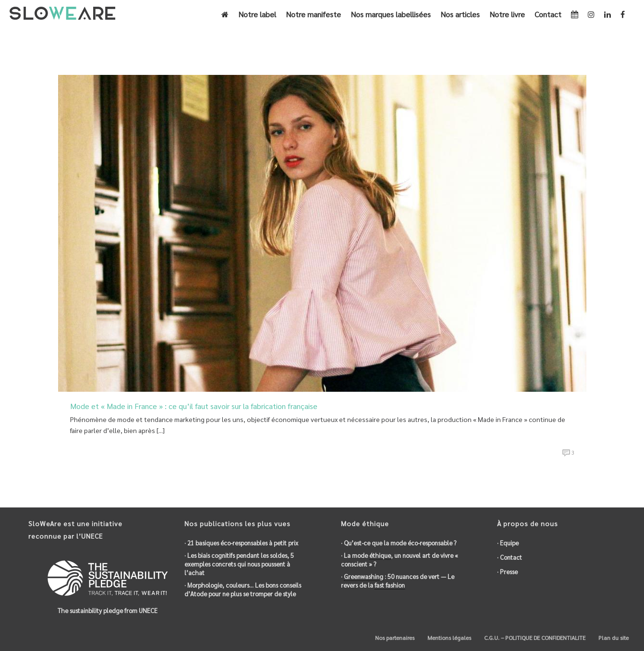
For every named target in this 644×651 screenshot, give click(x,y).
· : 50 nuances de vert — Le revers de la (398, 581)
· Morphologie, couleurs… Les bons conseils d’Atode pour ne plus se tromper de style (243, 589)
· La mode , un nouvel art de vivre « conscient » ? (400, 560)
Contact (548, 14)
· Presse (507, 572)
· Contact (510, 557)
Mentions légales (449, 638)
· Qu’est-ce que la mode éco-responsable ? (399, 543)
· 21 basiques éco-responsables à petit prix (241, 543)
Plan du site (613, 638)
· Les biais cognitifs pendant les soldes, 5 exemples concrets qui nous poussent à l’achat (239, 564)
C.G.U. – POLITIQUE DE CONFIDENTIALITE (534, 638)
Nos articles (460, 14)
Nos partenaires (394, 638)
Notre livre (507, 14)
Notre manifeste (313, 14)
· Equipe (508, 543)
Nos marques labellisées (391, 14)
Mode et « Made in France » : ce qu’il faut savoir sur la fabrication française (194, 406)
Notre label (257, 14)
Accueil (430, 42)
